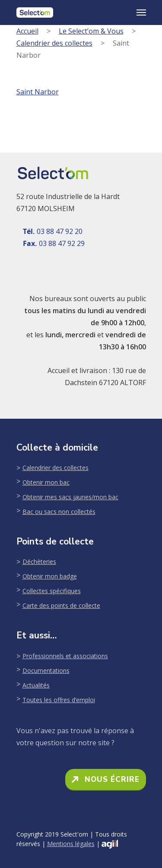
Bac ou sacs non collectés (59, 512)
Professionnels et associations (65, 656)
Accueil (27, 31)
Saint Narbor (38, 92)
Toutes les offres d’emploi (59, 700)
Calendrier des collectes (54, 43)
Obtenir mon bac (46, 482)
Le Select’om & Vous (91, 31)
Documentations (46, 670)
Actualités (36, 685)
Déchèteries (39, 562)
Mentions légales (71, 844)
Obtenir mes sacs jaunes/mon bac (70, 497)
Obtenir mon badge (50, 576)
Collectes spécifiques (52, 591)
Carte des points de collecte (61, 605)
